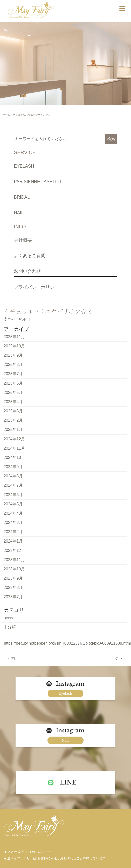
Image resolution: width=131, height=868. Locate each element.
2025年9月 (13, 355)
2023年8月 (13, 588)
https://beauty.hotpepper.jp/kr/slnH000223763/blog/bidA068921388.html (67, 643)
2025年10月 (14, 346)
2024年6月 (13, 495)
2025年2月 (13, 420)
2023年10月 (14, 569)
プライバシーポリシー (36, 287)
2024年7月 (13, 485)
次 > (118, 658)
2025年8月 (13, 365)
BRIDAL (22, 197)
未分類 (10, 627)
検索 (111, 139)
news (8, 618)
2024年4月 (13, 513)
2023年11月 (14, 560)
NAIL (19, 213)
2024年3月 (13, 523)
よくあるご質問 (30, 256)
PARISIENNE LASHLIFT (38, 182)
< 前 (12, 658)
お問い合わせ (27, 271)
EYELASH (24, 166)
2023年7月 (13, 597)
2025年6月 (13, 383)
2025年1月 (13, 430)
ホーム (6, 115)
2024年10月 (14, 457)
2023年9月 (13, 578)
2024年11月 (14, 448)
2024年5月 (13, 504)
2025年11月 (14, 337)
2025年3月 (13, 411)
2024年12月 (14, 439)
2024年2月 (13, 532)
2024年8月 (13, 476)
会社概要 (23, 240)
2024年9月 (13, 467)
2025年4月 (13, 402)
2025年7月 (13, 374)
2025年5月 (13, 392)
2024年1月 (13, 541)
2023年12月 (14, 550)
